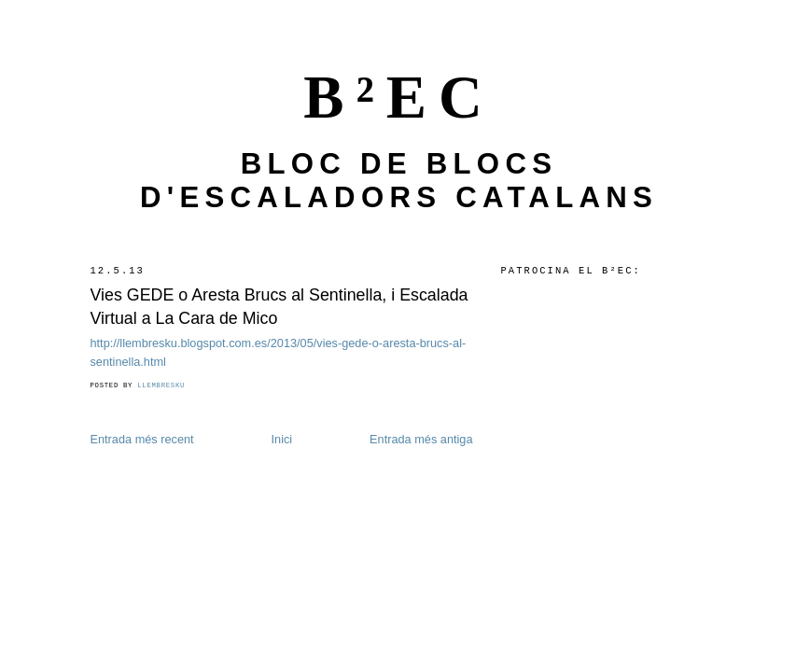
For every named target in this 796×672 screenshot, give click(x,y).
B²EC (399, 97)
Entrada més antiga (421, 439)
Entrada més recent (142, 439)
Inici (282, 439)
